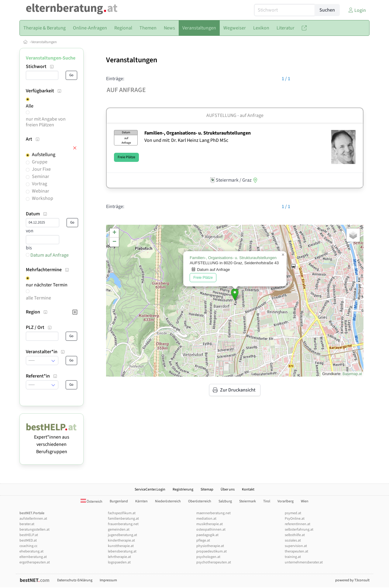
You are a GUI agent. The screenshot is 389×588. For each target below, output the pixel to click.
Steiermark (248, 501)
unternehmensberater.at (304, 562)
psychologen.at (208, 557)
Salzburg (225, 501)
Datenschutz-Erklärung (75, 580)
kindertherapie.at (121, 540)
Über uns (228, 489)
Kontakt (248, 489)
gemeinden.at (119, 530)
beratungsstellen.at (34, 530)
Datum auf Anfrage (47, 255)
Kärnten (141, 501)
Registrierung (183, 489)
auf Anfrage (252, 115)
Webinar (41, 191)
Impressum (108, 580)
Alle (30, 106)
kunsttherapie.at (121, 546)
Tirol (267, 501)
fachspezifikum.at (122, 513)
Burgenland (119, 501)
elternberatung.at (33, 557)
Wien (305, 501)
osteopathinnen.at (211, 530)
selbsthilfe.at (295, 535)
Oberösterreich (200, 501)
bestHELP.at (29, 535)
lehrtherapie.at (119, 557)
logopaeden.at (119, 562)
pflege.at (203, 540)
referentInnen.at (298, 524)
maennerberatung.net (213, 513)
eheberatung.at (31, 551)
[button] (235, 294)
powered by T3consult (352, 580)
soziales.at (293, 540)
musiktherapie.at (210, 524)
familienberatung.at (123, 519)
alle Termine (38, 298)
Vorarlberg (286, 501)
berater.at (27, 524)
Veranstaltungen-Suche (51, 58)
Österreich (91, 502)
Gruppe (40, 162)
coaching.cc (28, 546)
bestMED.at (28, 540)
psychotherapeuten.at (214, 562)
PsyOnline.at (295, 519)
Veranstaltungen (44, 42)
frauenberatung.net (123, 524)
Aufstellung (44, 155)
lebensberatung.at (122, 551)
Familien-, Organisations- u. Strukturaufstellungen (198, 133)
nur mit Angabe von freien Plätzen (46, 122)
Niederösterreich (168, 501)
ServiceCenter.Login (150, 489)
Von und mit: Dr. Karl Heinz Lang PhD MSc (186, 140)
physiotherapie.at (210, 546)
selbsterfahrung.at (299, 530)
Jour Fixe (41, 169)
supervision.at (296, 546)
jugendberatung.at (122, 535)
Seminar (41, 176)
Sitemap (207, 489)
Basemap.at (352, 374)
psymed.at (293, 513)
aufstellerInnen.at (33, 519)
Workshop (43, 198)
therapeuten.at (296, 551)
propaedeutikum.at (212, 551)
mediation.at (206, 519)
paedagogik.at (207, 535)
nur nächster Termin (47, 285)
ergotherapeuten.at (35, 562)
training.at (293, 557)
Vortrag (40, 184)
